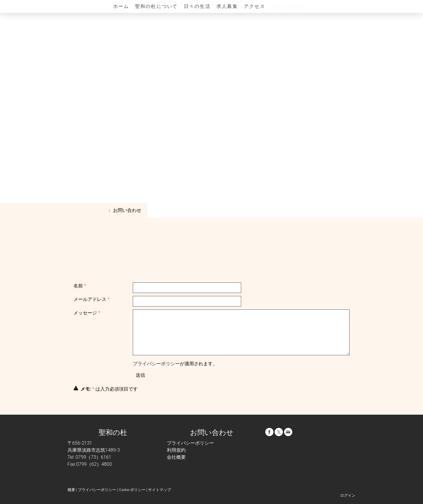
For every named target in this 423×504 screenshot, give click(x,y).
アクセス (255, 6)
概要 (71, 490)
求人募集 (227, 6)
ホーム (121, 6)
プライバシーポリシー (156, 364)
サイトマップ (160, 490)
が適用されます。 (175, 364)
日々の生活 (197, 6)
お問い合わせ (287, 6)
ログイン (348, 495)
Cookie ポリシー (132, 490)
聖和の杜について (157, 6)
